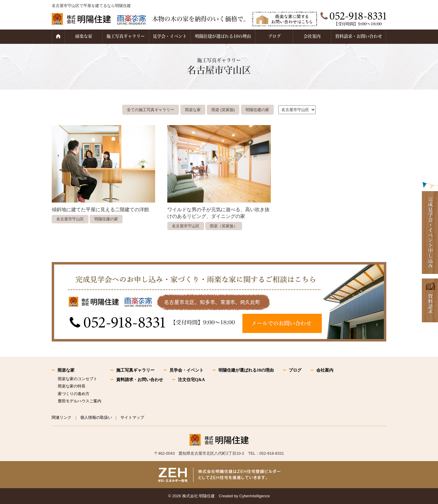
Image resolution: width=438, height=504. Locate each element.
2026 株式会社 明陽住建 (193, 496)
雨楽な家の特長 (72, 386)
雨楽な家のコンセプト (78, 379)
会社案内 (312, 36)
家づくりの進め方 (74, 394)
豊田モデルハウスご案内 (80, 401)
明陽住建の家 (257, 110)
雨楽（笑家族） (224, 226)
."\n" (297, 110)
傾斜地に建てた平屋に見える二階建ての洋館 (100, 210)
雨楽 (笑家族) (223, 110)
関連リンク (62, 417)
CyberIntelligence (255, 496)
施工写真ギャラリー (126, 36)
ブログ (274, 36)
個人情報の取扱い (96, 417)
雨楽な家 (84, 36)
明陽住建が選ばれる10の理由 (223, 36)
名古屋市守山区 (70, 219)
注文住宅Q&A (191, 380)
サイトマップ (132, 417)
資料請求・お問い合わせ (359, 36)
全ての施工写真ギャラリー (151, 110)
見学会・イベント (170, 36)
